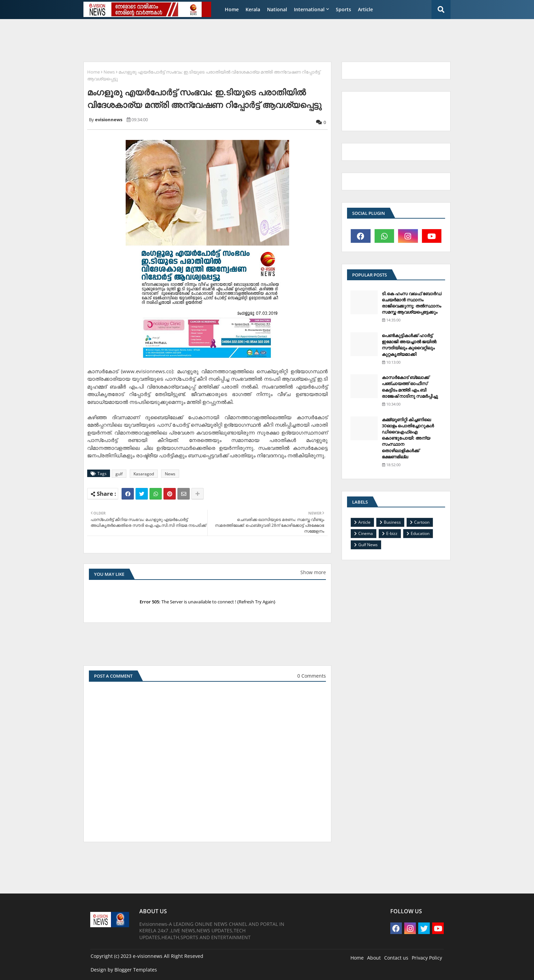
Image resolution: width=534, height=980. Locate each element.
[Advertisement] (245, 39)
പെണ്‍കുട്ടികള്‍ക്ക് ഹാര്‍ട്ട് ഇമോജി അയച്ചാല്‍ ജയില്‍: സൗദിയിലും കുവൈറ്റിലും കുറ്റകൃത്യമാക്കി (410, 345)
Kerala (253, 9)
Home (232, 9)
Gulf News (368, 545)
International (309, 9)
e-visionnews (148, 956)
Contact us (396, 958)
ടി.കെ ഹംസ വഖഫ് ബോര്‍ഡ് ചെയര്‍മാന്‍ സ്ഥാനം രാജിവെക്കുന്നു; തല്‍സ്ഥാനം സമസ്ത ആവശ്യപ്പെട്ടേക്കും (412, 303)
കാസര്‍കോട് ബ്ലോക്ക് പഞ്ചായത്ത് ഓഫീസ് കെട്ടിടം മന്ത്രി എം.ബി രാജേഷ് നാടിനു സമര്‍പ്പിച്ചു (410, 387)
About (374, 958)
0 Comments (312, 676)
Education (420, 533)
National (277, 9)
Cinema (366, 533)
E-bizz (392, 533)
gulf (119, 474)
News (109, 72)
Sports (343, 9)
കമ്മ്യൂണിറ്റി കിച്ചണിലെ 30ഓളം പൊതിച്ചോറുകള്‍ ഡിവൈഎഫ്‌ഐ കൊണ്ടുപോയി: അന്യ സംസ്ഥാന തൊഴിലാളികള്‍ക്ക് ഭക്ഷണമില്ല (408, 438)
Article (365, 9)
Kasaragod (144, 474)
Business (392, 522)
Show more (313, 572)
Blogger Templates (136, 970)
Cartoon (422, 522)
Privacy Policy (427, 958)
